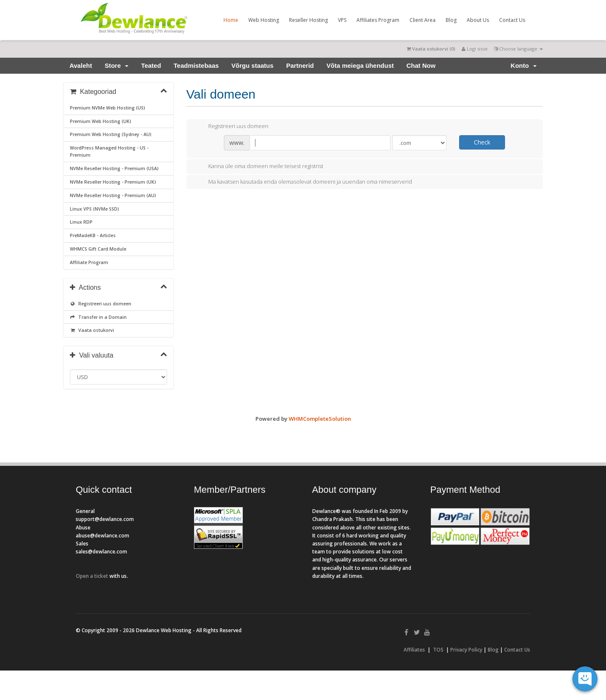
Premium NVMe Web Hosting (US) (108, 108)
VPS (342, 20)
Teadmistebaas (196, 65)
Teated (151, 65)
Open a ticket (92, 576)
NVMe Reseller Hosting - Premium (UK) (113, 182)
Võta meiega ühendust (360, 65)
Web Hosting (264, 20)
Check (482, 142)
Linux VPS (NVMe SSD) (94, 209)
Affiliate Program (89, 262)
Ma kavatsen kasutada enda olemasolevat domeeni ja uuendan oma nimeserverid (303, 182)
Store (117, 65)
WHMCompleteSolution (320, 419)
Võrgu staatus (252, 65)
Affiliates (414, 650)
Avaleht (81, 65)
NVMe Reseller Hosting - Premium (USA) (114, 168)
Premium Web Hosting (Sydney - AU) (111, 134)
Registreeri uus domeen (101, 304)
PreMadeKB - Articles (93, 235)
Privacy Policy (466, 650)
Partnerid (300, 65)
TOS (438, 650)
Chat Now (421, 65)
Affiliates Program (378, 20)
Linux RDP (81, 222)
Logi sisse (475, 49)
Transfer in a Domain (98, 317)
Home (231, 20)
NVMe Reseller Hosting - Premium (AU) (113, 195)
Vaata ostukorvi (92, 330)
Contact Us (512, 20)
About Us (478, 20)
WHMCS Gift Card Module (98, 249)
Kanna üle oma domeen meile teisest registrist (259, 167)
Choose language (518, 49)
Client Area (423, 20)
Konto (524, 65)
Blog (451, 20)
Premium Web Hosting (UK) (101, 121)
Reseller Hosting (308, 20)
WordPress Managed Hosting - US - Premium (109, 151)
